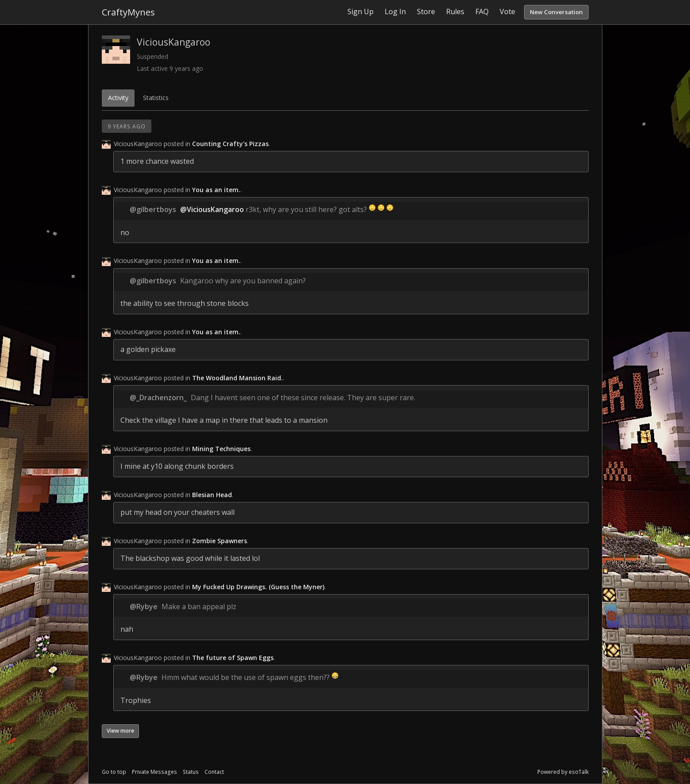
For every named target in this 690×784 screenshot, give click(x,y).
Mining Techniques (221, 449)
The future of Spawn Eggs (233, 658)
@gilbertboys (153, 209)
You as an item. (216, 190)
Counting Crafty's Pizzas (230, 144)
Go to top (114, 772)
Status (191, 772)
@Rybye (144, 606)
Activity (118, 98)
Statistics (156, 98)
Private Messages (154, 772)
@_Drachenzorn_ (158, 398)
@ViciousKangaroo (212, 209)
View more (120, 731)
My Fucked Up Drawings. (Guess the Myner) (258, 587)
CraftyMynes (128, 12)
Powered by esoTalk (563, 772)
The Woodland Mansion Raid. (237, 378)
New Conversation (556, 12)
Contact (214, 772)
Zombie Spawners (220, 541)
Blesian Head (212, 495)
